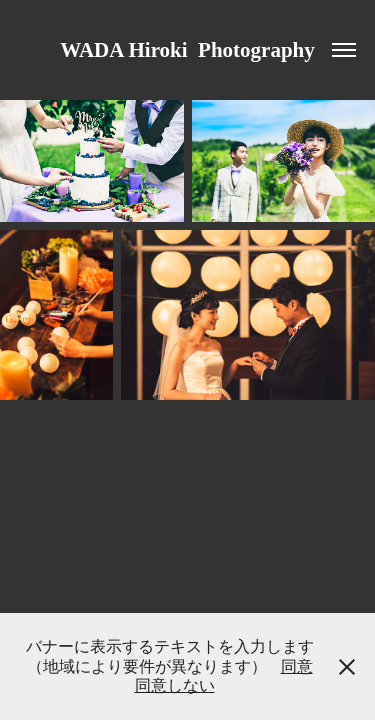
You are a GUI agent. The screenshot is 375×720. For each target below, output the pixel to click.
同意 (297, 666)
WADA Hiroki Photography (187, 50)
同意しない (175, 685)
